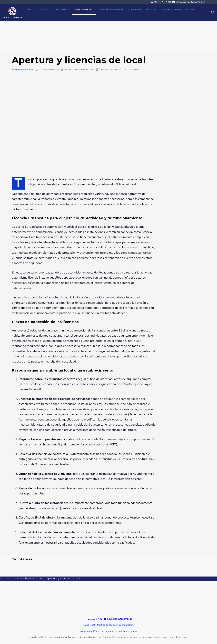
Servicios (45, 9)
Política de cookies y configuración (115, 625)
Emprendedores (84, 9)
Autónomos (63, 9)
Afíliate (191, 9)
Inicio (31, 9)
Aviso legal (89, 625)
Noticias (151, 9)
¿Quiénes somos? (171, 9)
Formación (135, 9)
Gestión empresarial (111, 9)
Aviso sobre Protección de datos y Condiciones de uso (108, 631)
